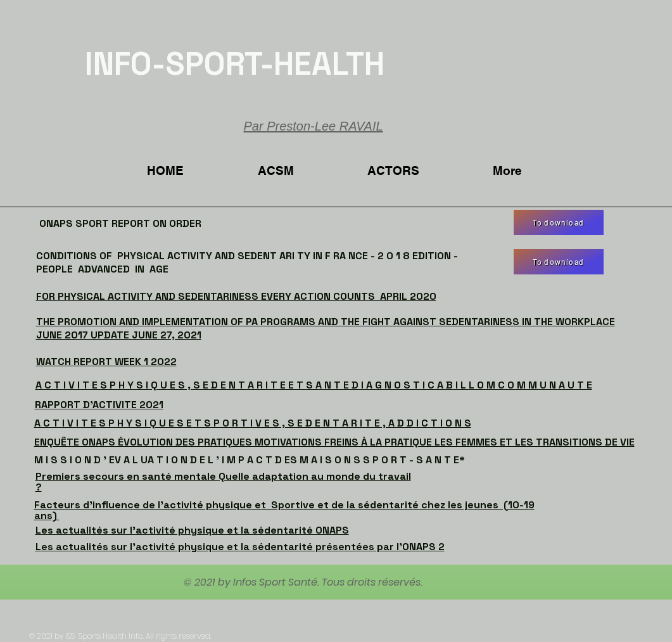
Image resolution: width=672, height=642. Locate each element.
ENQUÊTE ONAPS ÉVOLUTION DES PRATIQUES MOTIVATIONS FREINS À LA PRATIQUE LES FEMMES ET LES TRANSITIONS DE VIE (334, 442)
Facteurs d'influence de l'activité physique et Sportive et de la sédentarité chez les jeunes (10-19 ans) (284, 510)
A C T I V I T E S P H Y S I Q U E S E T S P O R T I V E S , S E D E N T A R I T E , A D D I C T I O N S (253, 423)
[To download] (559, 222)
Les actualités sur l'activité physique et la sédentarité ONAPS (192, 530)
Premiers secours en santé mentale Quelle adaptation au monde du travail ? (223, 482)
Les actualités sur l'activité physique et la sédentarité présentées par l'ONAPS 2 (240, 547)
